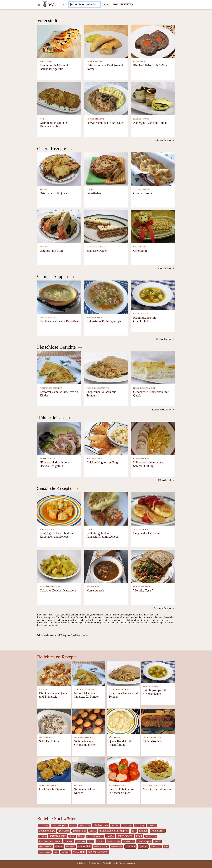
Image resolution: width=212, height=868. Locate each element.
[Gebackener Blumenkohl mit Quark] (153, 367)
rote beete (70, 847)
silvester (130, 846)
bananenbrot (85, 826)
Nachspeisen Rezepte (154, 623)
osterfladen (113, 841)
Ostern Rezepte (55, 148)
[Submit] (105, 4)
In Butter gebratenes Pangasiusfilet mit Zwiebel (103, 535)
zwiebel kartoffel (98, 852)
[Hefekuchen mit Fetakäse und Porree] (106, 41)
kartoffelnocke (58, 836)
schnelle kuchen (101, 847)
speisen (143, 846)
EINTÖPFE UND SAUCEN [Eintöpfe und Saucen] (154, 785)
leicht (91, 841)
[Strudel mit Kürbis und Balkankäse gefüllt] (59, 41)
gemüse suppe (47, 831)
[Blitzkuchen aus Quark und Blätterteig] (54, 673)
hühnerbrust (158, 831)
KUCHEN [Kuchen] (44, 189)
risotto (59, 846)
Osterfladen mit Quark (54, 193)
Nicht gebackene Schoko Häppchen (85, 743)
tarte (166, 847)
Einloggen (131, 863)
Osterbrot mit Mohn (52, 251)
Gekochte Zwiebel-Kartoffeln (58, 590)
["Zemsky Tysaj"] (153, 566)
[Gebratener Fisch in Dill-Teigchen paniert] (59, 98)
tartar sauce (156, 847)
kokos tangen (125, 836)
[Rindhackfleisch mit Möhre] (153, 41)
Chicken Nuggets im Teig (102, 462)
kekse (72, 836)
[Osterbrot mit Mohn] (59, 226)
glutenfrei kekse (79, 831)
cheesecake (140, 826)
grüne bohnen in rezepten (114, 831)
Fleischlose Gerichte (60, 347)
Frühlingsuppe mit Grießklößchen (144, 319)
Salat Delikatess (49, 741)
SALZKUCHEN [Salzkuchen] (46, 62)
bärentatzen (127, 826)
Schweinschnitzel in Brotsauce (105, 123)
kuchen (69, 841)
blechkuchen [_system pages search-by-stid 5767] (101, 825)
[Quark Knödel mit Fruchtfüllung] (123, 721)
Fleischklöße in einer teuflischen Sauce (121, 791)
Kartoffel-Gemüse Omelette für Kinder (86, 695)
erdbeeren (152, 826)
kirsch (81, 836)
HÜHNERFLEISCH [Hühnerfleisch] (47, 459)
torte (56, 852)
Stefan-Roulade (153, 741)
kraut (139, 836)
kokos (110, 836)
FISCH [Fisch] (42, 119)
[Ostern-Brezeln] (153, 169)
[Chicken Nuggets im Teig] (106, 438)
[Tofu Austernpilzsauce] (158, 769)
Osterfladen (94, 193)
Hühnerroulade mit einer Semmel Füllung (148, 464)
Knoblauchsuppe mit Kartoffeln (59, 321)
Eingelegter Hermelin (146, 533)
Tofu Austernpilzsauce (157, 789)
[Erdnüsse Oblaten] (106, 226)
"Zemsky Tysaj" (143, 590)
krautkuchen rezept (50, 841)
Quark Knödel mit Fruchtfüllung (120, 743)
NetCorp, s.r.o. (95, 863)
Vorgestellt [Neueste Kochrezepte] (51, 20)
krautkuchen (151, 836)
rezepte (157, 841)
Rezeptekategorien (46, 617)
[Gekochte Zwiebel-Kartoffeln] (59, 566)
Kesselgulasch (95, 590)
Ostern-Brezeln (143, 193)
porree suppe (129, 841)
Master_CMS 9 (119, 863)
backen (73, 826)
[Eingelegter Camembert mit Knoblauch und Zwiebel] (59, 509)
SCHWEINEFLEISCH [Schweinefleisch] (95, 119)
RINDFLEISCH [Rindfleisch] (139, 62)
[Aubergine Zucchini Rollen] (153, 98)
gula (134, 831)
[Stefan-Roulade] (158, 721)
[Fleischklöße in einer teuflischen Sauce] (123, 769)
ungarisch (66, 852)
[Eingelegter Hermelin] (153, 509)
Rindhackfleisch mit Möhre (150, 65)
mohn (100, 841)
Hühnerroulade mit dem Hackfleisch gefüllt (54, 464)
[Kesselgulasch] (106, 566)
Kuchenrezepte (136, 623)
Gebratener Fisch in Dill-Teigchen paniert (55, 124)
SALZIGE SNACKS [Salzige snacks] (94, 62)
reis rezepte (144, 841)
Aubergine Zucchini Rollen (150, 123)
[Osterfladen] (106, 169)
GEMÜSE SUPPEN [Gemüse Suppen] (47, 317)
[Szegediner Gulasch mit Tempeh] (106, 367)
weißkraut (79, 852)
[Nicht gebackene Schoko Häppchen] (89, 721)
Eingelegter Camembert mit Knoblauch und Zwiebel (57, 535)
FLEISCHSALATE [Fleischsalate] (47, 737)
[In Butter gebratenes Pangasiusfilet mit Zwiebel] (106, 509)
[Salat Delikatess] (54, 721)
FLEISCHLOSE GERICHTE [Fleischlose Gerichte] (51, 388)
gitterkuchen (64, 831)
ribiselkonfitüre (45, 847)
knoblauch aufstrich (95, 836)
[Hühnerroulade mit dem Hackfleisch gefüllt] (59, 438)
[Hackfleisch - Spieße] (54, 769)
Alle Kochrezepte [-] (164, 140)
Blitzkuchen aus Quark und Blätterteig (53, 695)
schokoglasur (117, 847)
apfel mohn (44, 826)
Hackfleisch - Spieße (52, 789)
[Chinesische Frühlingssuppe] (106, 297)
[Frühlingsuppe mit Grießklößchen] (153, 295)
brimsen (115, 826)
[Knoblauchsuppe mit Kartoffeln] (59, 297)
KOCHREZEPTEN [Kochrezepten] (123, 4)
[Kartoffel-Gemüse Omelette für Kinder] (59, 367)
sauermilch (84, 846)
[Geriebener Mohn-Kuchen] (89, 769)
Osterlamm (140, 251)
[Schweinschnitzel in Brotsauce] (106, 98)
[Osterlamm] (153, 226)
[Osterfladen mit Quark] (59, 169)
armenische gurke (59, 826)
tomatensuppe (45, 852)
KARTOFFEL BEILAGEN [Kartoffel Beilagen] (50, 587)
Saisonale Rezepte (58, 488)
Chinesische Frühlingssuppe (104, 321)
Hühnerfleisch (54, 418)
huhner (143, 831)
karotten (42, 836)
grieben (93, 831)
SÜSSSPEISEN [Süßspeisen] (115, 737)
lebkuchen (81, 841)
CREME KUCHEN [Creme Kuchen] (141, 247)
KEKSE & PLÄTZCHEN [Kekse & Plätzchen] (96, 247)
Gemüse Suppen (56, 276)
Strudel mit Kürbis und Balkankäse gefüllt (54, 67)
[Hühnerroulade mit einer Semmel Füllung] (153, 438)
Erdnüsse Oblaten (97, 251)
